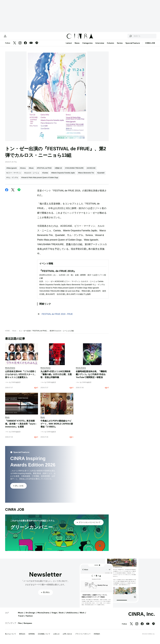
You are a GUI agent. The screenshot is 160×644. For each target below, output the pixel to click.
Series (120, 45)
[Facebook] (25, 45)
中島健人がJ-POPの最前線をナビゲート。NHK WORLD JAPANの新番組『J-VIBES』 (57, 426)
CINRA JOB (150, 45)
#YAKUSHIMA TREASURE (74, 170)
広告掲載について (44, 636)
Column (110, 45)
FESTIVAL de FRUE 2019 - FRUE (57, 316)
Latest (69, 45)
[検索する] (125, 37)
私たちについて (11, 636)
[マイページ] (11, 37)
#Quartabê (101, 175)
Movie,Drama (43, 615)
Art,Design (30, 615)
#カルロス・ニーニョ (32, 175)
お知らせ (56, 636)
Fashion (29, 618)
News (77, 45)
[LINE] (37, 45)
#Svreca (23, 170)
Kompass (28, 625)
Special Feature (133, 45)
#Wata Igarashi (12, 170)
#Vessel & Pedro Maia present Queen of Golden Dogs (40, 180)
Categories (88, 45)
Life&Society (72, 615)
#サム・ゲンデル (12, 180)
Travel (21, 618)
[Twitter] (15, 45)
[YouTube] (31, 45)
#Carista (45, 175)
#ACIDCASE (91, 170)
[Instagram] (20, 45)
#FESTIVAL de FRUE (44, 170)
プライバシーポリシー (83, 636)
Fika (20, 625)
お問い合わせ (67, 636)
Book (61, 615)
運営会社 (22, 636)
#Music (31, 170)
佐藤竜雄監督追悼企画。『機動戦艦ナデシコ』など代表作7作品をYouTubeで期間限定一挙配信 (91, 377)
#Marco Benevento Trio (86, 175)
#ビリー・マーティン (14, 175)
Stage (54, 615)
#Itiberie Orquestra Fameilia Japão (63, 175)
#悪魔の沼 (58, 170)
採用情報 (32, 636)
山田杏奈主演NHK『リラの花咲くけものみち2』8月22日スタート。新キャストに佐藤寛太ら (21, 377)
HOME (7, 333)
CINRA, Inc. (142, 616)
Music (14, 333)
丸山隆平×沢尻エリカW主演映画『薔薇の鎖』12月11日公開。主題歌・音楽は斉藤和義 (56, 377)
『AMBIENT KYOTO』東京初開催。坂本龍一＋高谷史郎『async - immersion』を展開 (21, 426)
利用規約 (97, 636)
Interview (100, 45)
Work (82, 615)
